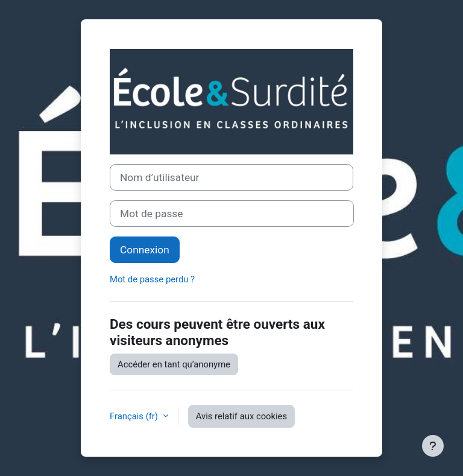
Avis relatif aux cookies (241, 416)
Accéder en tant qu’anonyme (174, 364)
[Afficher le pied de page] (433, 446)
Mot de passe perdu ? (152, 279)
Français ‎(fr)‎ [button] (135, 416)
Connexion (145, 250)
